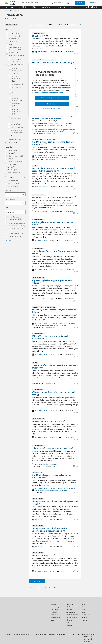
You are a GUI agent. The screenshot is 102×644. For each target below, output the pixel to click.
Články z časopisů (72, 607)
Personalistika (16, 140)
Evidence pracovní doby (17, 112)
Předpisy (69, 620)
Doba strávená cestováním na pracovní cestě (52, 448)
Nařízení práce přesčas (42, 555)
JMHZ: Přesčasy (39, 36)
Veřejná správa (15, 36)
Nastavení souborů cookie (57, 634)
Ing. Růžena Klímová (41, 52)
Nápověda (85, 617)
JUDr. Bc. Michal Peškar (55, 129)
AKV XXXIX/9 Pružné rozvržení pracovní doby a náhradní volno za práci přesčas (53, 117)
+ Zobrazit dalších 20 (37, 581)
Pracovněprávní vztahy (16, 60)
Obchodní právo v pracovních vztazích (17, 133)
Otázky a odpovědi (15, 156)
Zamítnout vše (52, 104)
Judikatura (70, 610)
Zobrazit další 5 (11, 241)
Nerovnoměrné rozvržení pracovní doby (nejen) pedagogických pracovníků (53, 170)
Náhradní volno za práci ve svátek (47, 421)
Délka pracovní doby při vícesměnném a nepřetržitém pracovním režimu (49, 530)
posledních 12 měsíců (15, 186)
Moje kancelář (55, 3)
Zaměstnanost (17, 127)
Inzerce (84, 610)
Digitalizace (14, 39)
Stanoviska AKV (14, 164)
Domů (6, 11)
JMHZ (12, 44)
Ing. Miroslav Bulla (15, 236)
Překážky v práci (16, 120)
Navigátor (12, 170)
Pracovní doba (17, 65)
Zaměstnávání (15, 42)
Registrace (80, 3)
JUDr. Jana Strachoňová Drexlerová (46, 464)
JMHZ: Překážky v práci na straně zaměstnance (53, 198)
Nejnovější (71, 25)
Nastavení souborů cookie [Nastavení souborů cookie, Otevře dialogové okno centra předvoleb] (52, 109)
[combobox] (37, 3)
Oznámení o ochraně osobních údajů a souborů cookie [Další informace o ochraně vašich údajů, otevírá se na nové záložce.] (49, 92)
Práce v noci (17, 84)
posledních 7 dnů (13, 181)
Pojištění (14, 53)
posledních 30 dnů (14, 183)
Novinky (11, 167)
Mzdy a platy (15, 47)
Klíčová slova (86, 615)
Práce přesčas (17, 105)
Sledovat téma (10, 19)
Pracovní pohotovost (17, 99)
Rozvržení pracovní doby (17, 79)
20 (55, 588)
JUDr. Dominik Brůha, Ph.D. (16, 230)
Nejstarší (78, 25)
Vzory (10, 159)
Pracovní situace (14, 150)
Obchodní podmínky (39, 634)
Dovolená (16, 124)
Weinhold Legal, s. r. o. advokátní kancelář (15, 218)
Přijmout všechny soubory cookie (52, 98)
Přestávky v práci (18, 89)
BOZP (13, 143)
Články (11, 153)
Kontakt (84, 607)
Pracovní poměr (14, 11)
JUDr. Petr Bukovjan (16, 233)
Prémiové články (14, 173)
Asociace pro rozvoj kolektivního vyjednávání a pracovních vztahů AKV (16, 224)
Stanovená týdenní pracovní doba (18, 71)
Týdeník (84, 620)
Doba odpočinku (17, 94)
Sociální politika (16, 33)
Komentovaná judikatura (17, 162)
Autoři (84, 612)
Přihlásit (92, 3)
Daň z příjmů (15, 50)
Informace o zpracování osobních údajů (17, 634)
